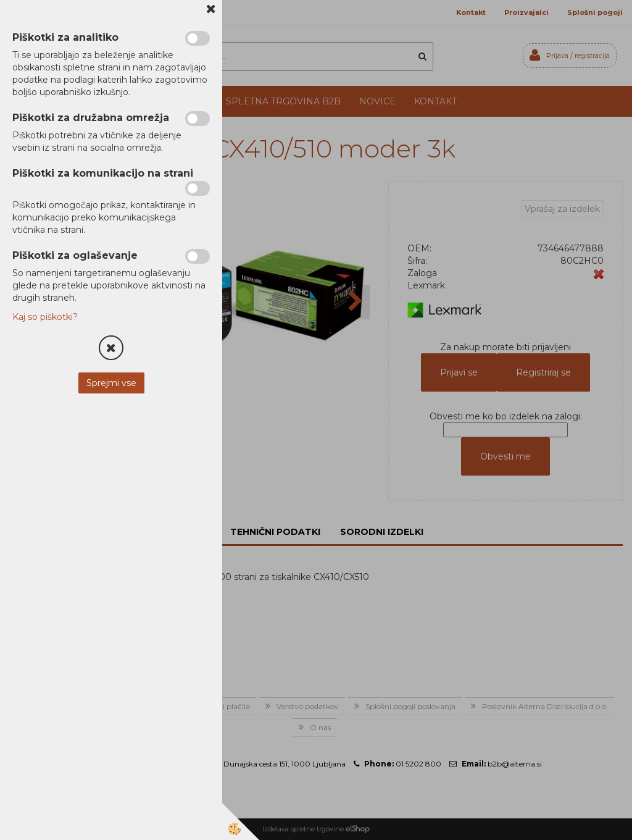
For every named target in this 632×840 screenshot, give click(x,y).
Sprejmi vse (111, 383)
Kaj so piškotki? (45, 317)
